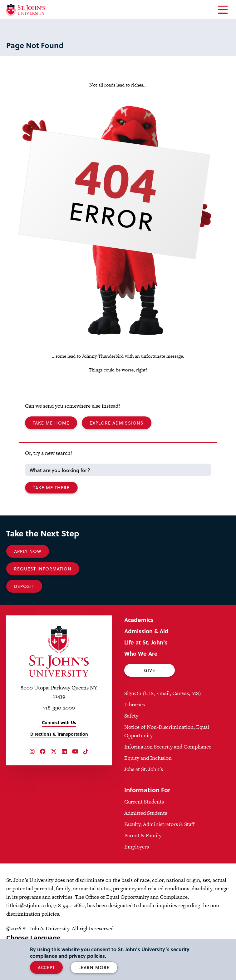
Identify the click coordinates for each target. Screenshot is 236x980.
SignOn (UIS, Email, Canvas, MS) (163, 693)
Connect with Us (59, 722)
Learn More (94, 967)
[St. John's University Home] (25, 10)
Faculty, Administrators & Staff (160, 824)
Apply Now (28, 551)
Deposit (24, 586)
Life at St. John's (146, 642)
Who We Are (141, 653)
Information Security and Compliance (168, 747)
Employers (137, 847)
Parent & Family (143, 835)
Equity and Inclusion (148, 758)
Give (150, 670)
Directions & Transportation (59, 734)
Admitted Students (146, 813)
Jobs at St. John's (144, 769)
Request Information (43, 569)
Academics (139, 620)
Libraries (135, 704)
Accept (46, 967)
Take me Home (51, 423)
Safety (131, 716)
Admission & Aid (146, 631)
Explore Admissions (117, 423)
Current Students (144, 802)
